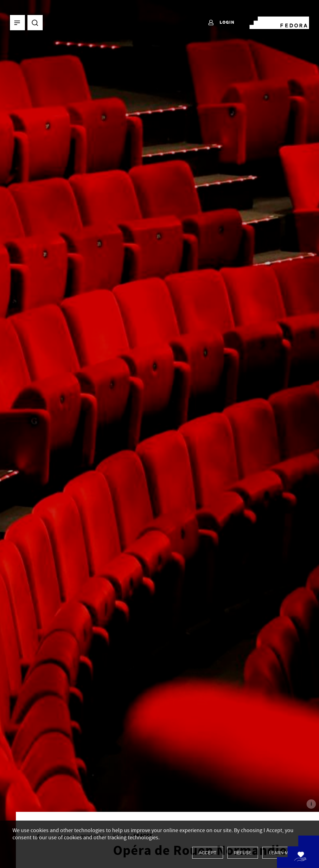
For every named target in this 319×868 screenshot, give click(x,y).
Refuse (243, 853)
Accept (208, 853)
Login (221, 23)
